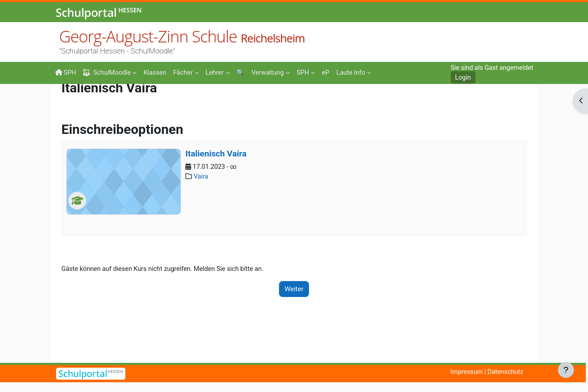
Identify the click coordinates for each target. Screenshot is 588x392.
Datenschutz (505, 372)
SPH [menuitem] (66, 72)
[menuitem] (157, 72)
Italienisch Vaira (216, 202)
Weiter (294, 338)
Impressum (465, 372)
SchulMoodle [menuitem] (108, 73)
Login (461, 78)
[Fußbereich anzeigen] (566, 370)
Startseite (69, 103)
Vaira (201, 225)
